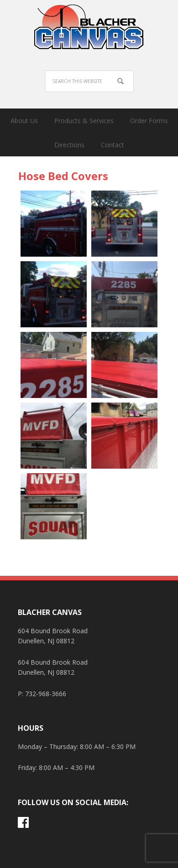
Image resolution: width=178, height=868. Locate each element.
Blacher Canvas (89, 27)
